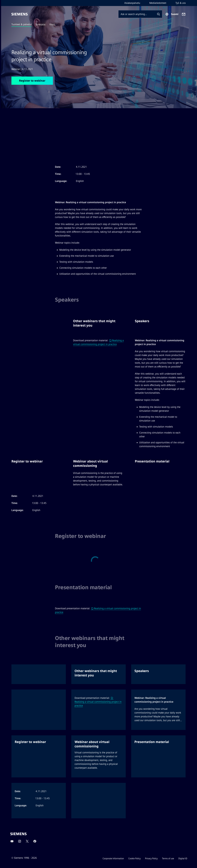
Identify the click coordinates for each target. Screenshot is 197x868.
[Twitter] (27, 842)
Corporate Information (113, 859)
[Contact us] (184, 14)
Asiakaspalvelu (132, 3)
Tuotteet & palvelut (22, 24)
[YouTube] (12, 842)
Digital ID (183, 859)
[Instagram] (20, 842)
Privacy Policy (151, 859)
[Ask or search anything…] (137, 14)
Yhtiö (52, 25)
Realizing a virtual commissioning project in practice (98, 702)
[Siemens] (20, 14)
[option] (37, 325)
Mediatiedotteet (158, 3)
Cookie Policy (134, 859)
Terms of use (168, 859)
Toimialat (40, 25)
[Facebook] (35, 842)
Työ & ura (181, 3)
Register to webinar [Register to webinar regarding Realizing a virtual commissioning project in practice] (32, 81)
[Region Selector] (172, 14)
